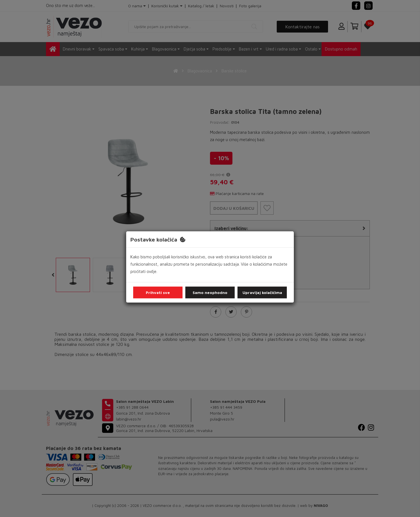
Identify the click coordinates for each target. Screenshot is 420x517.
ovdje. (152, 271)
